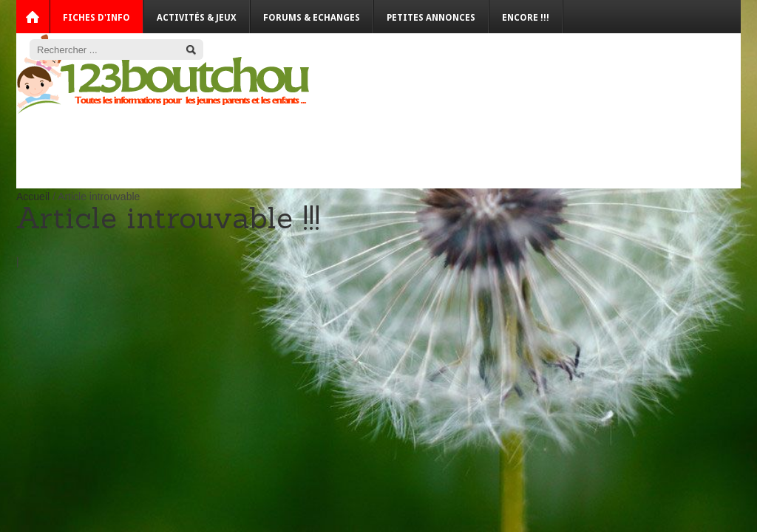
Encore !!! (526, 18)
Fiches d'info (96, 18)
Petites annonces (431, 18)
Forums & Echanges (312, 18)
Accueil (33, 197)
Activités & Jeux (197, 18)
